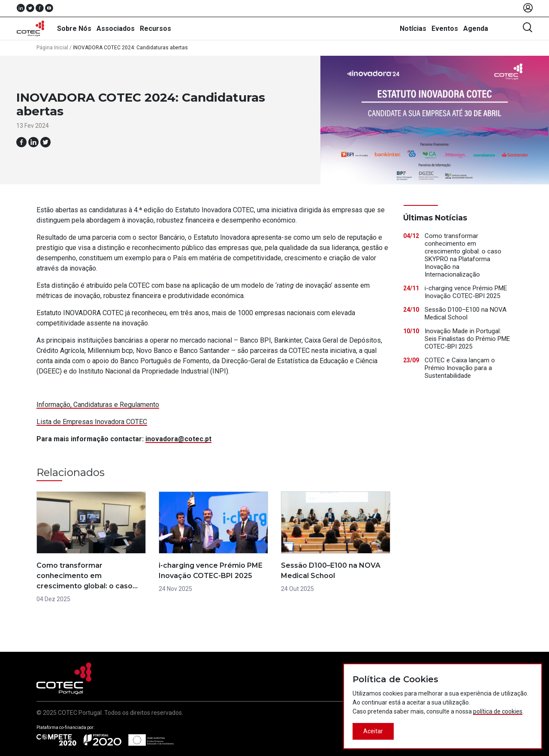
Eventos (445, 29)
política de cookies (498, 711)
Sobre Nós (74, 29)
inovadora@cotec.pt (178, 439)
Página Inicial (52, 48)
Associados (116, 29)
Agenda (476, 29)
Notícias (413, 29)
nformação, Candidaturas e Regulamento (99, 405)
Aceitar (373, 731)
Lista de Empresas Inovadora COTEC (92, 422)
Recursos (155, 29)
